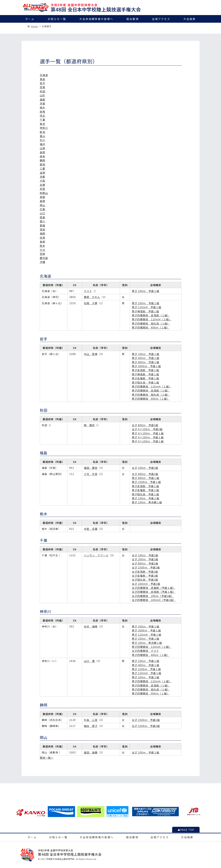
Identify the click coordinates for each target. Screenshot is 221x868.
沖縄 (42, 262)
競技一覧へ (47, 758)
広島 (42, 209)
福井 (42, 144)
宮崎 (42, 254)
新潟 (42, 132)
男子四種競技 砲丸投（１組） (151, 323)
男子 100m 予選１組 (146, 291)
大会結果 (190, 19)
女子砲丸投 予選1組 (145, 580)
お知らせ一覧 (57, 19)
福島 (42, 99)
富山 (42, 136)
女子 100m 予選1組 (145, 468)
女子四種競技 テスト (145, 651)
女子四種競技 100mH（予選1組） (154, 600)
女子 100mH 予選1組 (146, 584)
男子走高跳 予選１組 (145, 370)
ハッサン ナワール (96, 555)
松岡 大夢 (91, 303)
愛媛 (42, 225)
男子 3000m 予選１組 (146, 366)
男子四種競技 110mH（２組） (152, 319)
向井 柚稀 (91, 626)
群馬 (42, 112)
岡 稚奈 (89, 425)
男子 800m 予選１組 (146, 362)
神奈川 (44, 128)
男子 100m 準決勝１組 (147, 502)
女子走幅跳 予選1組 (145, 576)
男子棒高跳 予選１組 (145, 311)
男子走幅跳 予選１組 (145, 378)
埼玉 (42, 116)
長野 (42, 152)
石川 (42, 140)
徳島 (42, 217)
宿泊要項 (133, 19)
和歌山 (44, 193)
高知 (42, 229)
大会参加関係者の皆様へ (96, 19)
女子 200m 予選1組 (145, 559)
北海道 (44, 75)
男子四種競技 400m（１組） (151, 327)
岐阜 (42, 156)
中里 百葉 (91, 529)
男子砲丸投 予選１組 (145, 382)
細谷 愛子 (91, 726)
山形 (42, 95)
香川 (42, 221)
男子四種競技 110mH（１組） (152, 386)
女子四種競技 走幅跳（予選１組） (154, 588)
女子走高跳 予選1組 (145, 572)
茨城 (42, 103)
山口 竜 (89, 661)
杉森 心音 (91, 720)
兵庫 (42, 185)
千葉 (42, 120)
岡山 (42, 205)
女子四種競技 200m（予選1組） (153, 596)
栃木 (42, 107)
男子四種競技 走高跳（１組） (151, 315)
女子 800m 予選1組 (145, 425)
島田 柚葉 (91, 752)
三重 (42, 168)
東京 (42, 124)
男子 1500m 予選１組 (146, 482)
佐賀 (42, 238)
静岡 (42, 160)
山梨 (42, 148)
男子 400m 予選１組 (146, 358)
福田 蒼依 (91, 468)
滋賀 (42, 173)
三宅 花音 (91, 474)
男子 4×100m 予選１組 (148, 433)
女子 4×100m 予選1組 (147, 429)
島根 (42, 201)
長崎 (42, 242)
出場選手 (47, 26)
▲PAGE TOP (186, 830)
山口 (42, 213)
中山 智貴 (91, 354)
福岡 (42, 233)
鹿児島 (44, 258)
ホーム (30, 19)
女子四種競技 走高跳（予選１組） (154, 592)
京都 (42, 177)
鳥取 (42, 197)
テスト (88, 291)
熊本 (42, 246)
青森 (42, 79)
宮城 (42, 87)
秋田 (42, 91)
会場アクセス (161, 19)
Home (34, 26)
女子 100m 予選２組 (146, 752)
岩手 (42, 83)
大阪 (42, 181)
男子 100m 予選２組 (146, 498)
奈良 (42, 189)
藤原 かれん (92, 297)
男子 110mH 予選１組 (147, 307)
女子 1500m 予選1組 (146, 567)
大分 (42, 250)
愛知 (42, 164)
